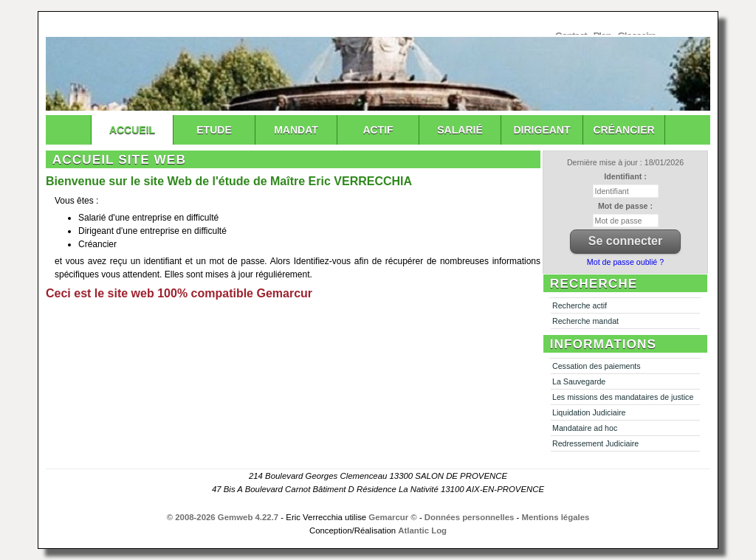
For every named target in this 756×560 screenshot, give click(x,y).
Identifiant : (625, 176)
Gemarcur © (392, 517)
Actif (378, 130)
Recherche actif (580, 305)
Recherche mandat (585, 321)
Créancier (623, 130)
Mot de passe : (625, 206)
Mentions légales (556, 517)
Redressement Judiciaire (595, 443)
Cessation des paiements (597, 366)
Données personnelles (470, 517)
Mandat (296, 130)
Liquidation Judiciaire (589, 412)
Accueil (132, 130)
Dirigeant (542, 130)
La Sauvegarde (579, 381)
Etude (214, 130)
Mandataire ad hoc (585, 428)
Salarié (460, 130)
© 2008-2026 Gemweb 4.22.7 (223, 517)
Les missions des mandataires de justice (623, 397)
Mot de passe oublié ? (625, 262)
